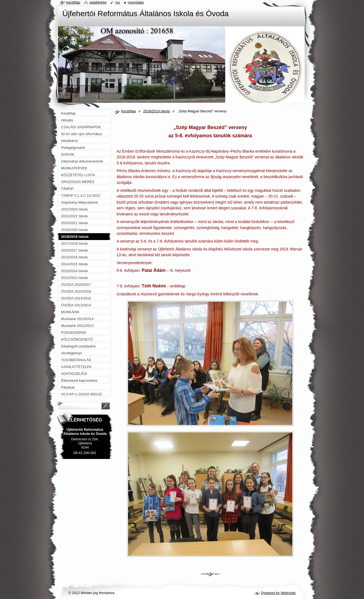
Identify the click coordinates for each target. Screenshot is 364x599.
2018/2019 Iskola (156, 111)
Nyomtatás (136, 2)
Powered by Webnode (278, 593)
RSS (118, 2)
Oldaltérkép (98, 2)
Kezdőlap (128, 111)
